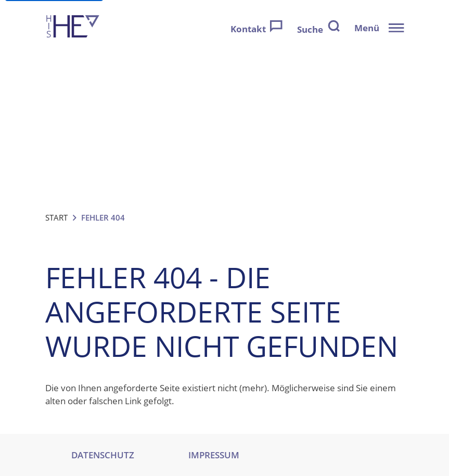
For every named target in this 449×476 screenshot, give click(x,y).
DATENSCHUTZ (103, 455)
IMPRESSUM (214, 455)
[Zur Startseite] (73, 28)
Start (56, 217)
